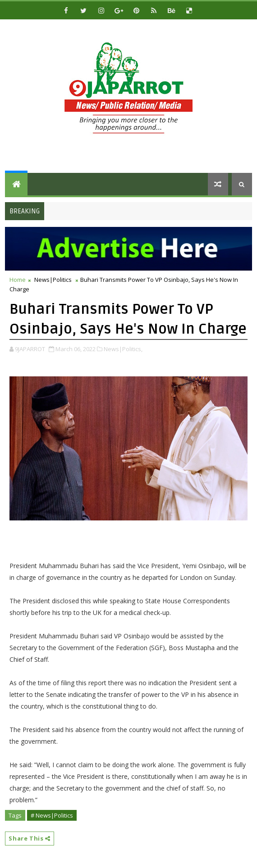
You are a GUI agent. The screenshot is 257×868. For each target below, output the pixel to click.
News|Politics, (123, 349)
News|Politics (53, 280)
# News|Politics (52, 815)
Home (18, 280)
